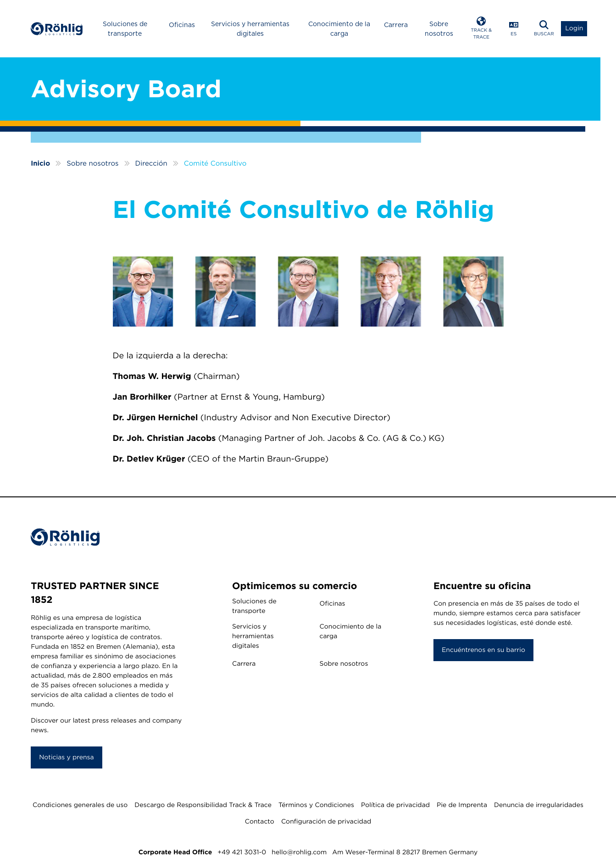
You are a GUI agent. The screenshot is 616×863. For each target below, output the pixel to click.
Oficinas (182, 25)
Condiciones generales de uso (80, 805)
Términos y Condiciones (316, 805)
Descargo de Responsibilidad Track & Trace (203, 805)
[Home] (57, 29)
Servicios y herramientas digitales (250, 29)
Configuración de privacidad (326, 822)
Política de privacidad (395, 805)
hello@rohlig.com (299, 852)
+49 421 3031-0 (242, 852)
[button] (481, 29)
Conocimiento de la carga (339, 29)
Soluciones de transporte (125, 29)
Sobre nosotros (439, 29)
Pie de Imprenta (462, 805)
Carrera (396, 25)
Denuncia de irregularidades (539, 805)
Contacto (260, 822)
